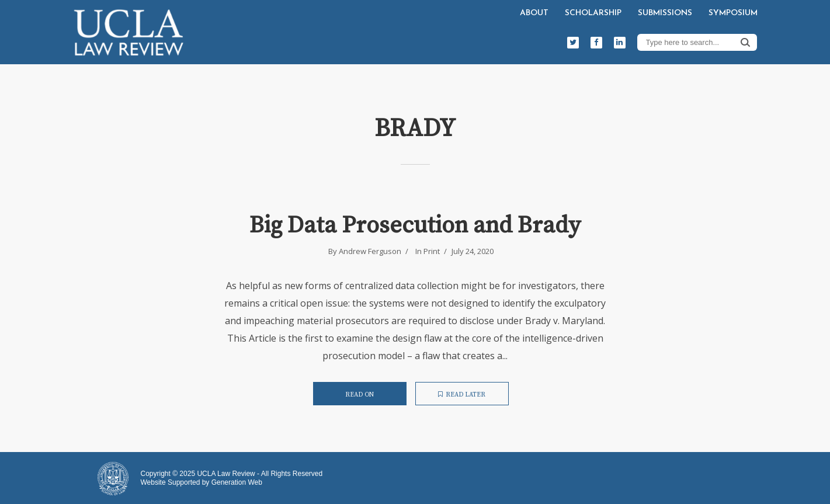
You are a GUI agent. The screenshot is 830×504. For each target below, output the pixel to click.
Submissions (665, 13)
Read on (360, 395)
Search (745, 42)
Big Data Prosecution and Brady (415, 225)
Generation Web (237, 482)
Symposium (733, 13)
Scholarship (593, 13)
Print (432, 251)
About (534, 13)
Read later (462, 395)
